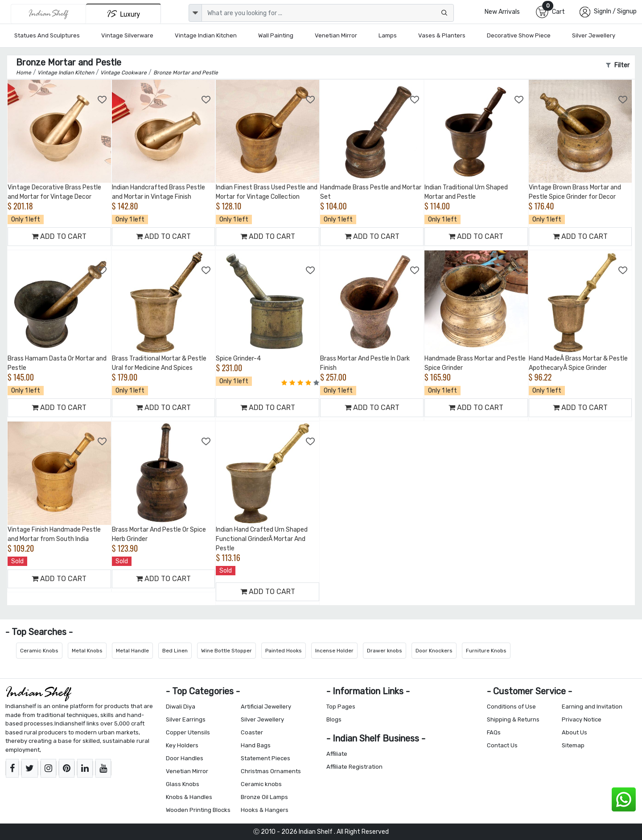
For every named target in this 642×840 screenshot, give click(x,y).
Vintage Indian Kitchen (206, 35)
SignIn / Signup (615, 11)
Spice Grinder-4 (238, 359)
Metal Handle (132, 651)
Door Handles (185, 758)
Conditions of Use (511, 707)
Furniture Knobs (486, 651)
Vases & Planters (442, 35)
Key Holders (182, 745)
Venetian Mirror (336, 35)
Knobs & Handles (189, 797)
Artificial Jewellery (266, 707)
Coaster (252, 732)
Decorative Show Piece (519, 35)
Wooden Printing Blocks (198, 810)
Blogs (334, 719)
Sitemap (573, 745)
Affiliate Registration (354, 767)
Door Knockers (434, 651)
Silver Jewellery (594, 35)
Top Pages (341, 707)
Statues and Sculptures (47, 35)
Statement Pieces (265, 758)
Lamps (388, 35)
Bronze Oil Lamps (264, 797)
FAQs (494, 732)
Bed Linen (175, 651)
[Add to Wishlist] (103, 100)
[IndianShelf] (48, 14)
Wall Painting (276, 35)
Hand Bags (256, 745)
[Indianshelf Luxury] (123, 14)
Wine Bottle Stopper (226, 651)
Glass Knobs (183, 784)
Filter (618, 65)
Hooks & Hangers (265, 810)
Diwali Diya (181, 707)
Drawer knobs (385, 651)
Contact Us (502, 745)
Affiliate (337, 754)
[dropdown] (195, 13)
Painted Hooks (284, 651)
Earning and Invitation (592, 707)
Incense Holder (334, 651)
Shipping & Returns (513, 719)
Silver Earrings (186, 719)
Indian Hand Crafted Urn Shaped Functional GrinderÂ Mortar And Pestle (262, 539)
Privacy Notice (582, 719)
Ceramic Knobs (39, 651)
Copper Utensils (188, 732)
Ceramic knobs (261, 784)
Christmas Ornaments (271, 771)
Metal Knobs (87, 651)
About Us (574, 732)
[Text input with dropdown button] (328, 13)
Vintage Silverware (127, 35)
